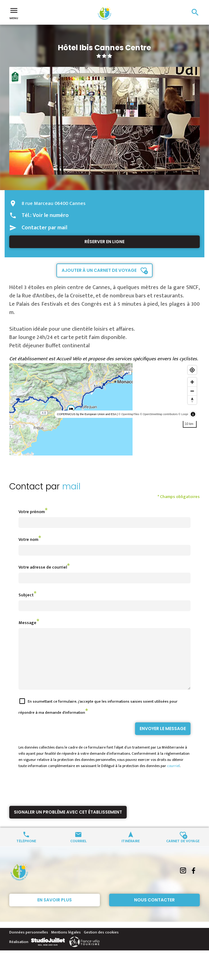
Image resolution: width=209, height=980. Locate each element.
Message (27, 623)
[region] (104, 409)
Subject (26, 595)
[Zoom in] (192, 382)
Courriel (78, 852)
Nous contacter (154, 911)
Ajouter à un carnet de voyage (99, 270)
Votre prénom (32, 512)
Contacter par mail (44, 228)
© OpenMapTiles (129, 414)
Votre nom (28, 539)
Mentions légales (66, 943)
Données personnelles (29, 943)
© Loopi (183, 414)
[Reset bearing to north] (192, 400)
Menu (14, 13)
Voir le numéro (51, 215)
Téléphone (26, 852)
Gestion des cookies (101, 943)
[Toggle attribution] (193, 414)
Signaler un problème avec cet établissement (68, 823)
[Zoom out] (192, 391)
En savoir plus (55, 911)
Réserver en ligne (104, 242)
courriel (173, 777)
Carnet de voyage (183, 852)
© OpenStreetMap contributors (159, 414)
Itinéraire (131, 852)
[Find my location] (192, 370)
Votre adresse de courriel (43, 567)
